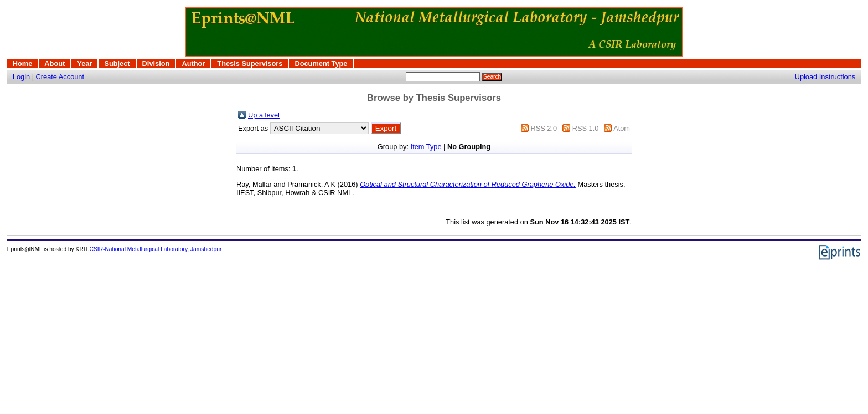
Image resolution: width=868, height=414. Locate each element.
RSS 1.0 (586, 128)
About (55, 63)
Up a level (264, 115)
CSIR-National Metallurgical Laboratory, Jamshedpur (156, 249)
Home (23, 63)
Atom (622, 128)
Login (21, 77)
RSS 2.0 (544, 128)
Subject (117, 63)
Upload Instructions (825, 77)
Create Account (60, 77)
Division (156, 63)
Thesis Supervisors (250, 63)
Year (84, 63)
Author (193, 63)
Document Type (321, 63)
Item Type (426, 147)
